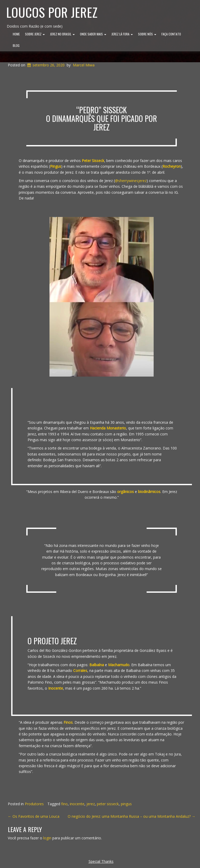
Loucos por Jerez (52, 12)
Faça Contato (171, 34)
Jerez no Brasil (62, 34)
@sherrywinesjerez (131, 181)
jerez (91, 804)
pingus (126, 804)
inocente (77, 804)
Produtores (34, 804)
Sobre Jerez (35, 34)
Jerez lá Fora (122, 34)
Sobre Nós (147, 34)
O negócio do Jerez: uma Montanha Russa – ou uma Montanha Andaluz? (132, 816)
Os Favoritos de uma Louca (34, 816)
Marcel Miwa (84, 65)
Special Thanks (101, 861)
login (47, 838)
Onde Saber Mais (93, 34)
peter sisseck (108, 804)
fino (64, 804)
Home (16, 34)
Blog (16, 45)
